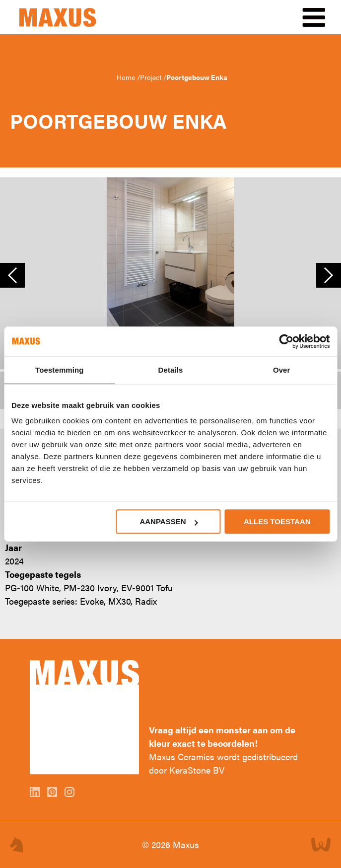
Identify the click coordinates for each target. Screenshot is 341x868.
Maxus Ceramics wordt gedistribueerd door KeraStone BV (223, 763)
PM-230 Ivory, (91, 588)
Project (152, 77)
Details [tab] (171, 370)
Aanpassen (169, 521)
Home (127, 77)
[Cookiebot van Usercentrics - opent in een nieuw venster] (286, 341)
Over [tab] (282, 370)
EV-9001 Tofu (147, 588)
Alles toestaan (277, 521)
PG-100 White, (33, 588)
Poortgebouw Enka (197, 77)
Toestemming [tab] (60, 370)
